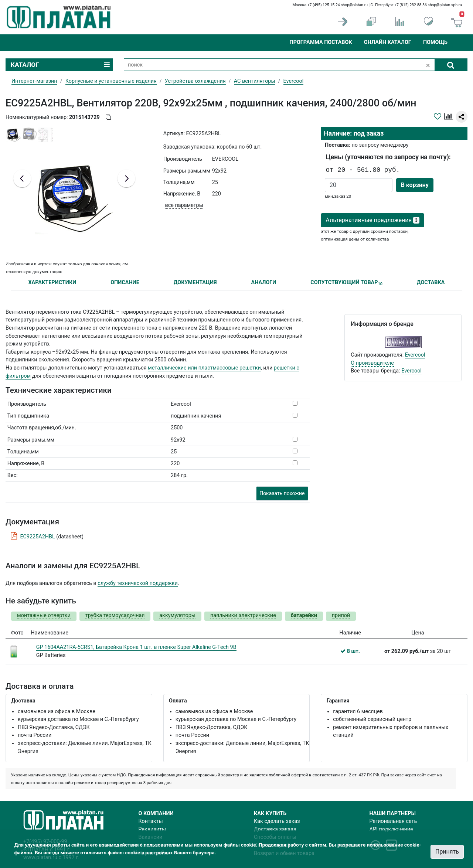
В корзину (415, 185)
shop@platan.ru (354, 5)
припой (341, 615)
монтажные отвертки (44, 615)
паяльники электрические (243, 615)
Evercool (415, 355)
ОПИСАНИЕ (125, 282)
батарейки (304, 615)
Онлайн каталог (388, 42)
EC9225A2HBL (37, 537)
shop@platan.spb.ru (445, 5)
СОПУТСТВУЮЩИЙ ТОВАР (346, 283)
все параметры (184, 205)
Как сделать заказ (277, 821)
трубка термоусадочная (115, 615)
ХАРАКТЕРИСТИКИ (52, 282)
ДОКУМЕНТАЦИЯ (195, 282)
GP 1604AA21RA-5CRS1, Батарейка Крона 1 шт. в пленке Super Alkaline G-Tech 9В (136, 647)
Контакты (151, 821)
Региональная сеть (393, 821)
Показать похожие (282, 493)
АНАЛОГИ (263, 282)
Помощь (435, 42)
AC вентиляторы (255, 81)
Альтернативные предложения (372, 220)
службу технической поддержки (138, 583)
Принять (447, 852)
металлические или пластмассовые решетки (204, 368)
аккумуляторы (177, 615)
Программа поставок (321, 42)
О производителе (372, 363)
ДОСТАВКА (431, 282)
